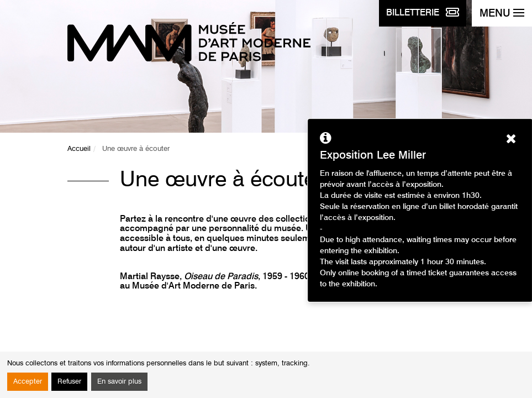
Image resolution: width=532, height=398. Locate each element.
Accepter (28, 382)
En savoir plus (119, 382)
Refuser (69, 382)
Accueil (79, 149)
